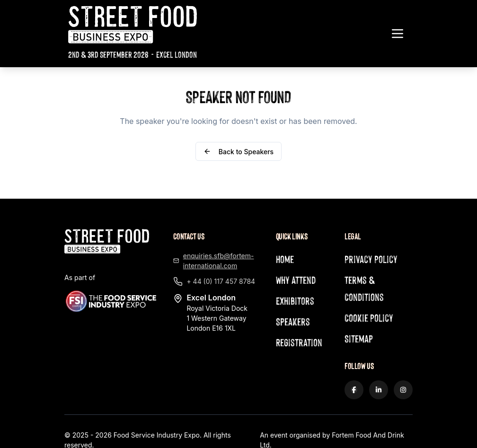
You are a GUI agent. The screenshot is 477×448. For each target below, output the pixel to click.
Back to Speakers (238, 152)
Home (285, 259)
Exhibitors (295, 301)
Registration (299, 342)
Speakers (293, 321)
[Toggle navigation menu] (397, 34)
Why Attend (296, 280)
